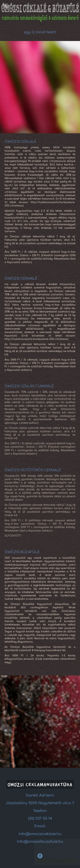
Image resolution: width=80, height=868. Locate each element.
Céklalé (40, 12)
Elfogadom (54, 861)
